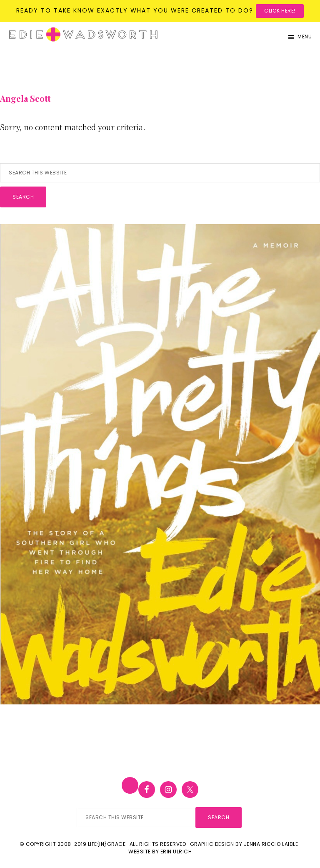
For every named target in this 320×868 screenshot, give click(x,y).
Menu (305, 37)
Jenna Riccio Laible (271, 844)
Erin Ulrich (176, 852)
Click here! (280, 11)
